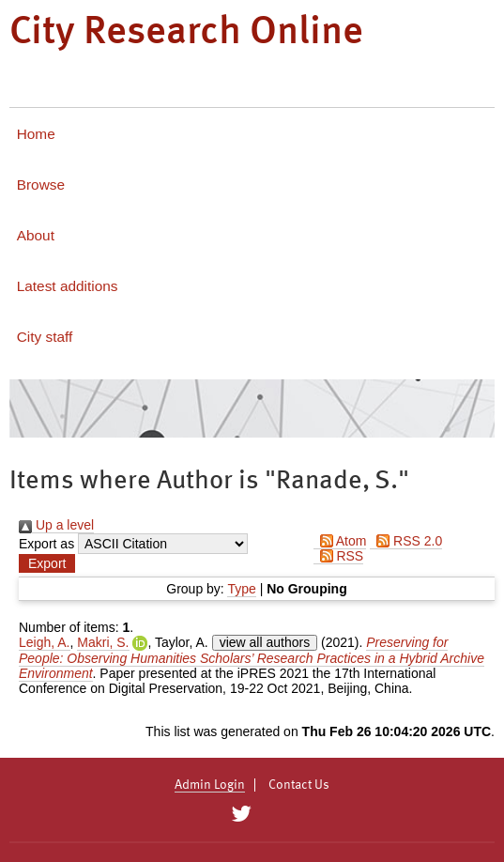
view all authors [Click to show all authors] (265, 642)
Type (241, 589)
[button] (47, 563)
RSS (339, 556)
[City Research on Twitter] (242, 814)
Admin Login (210, 785)
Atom (340, 541)
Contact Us (299, 785)
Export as (46, 544)
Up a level (56, 525)
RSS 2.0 (406, 541)
